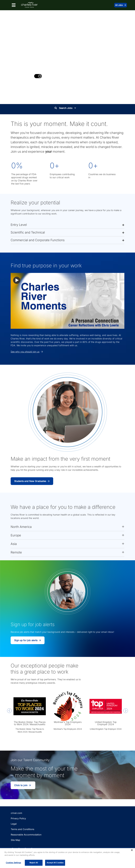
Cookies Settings (13, 863)
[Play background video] (38, 76)
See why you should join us (27, 352)
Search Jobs (65, 108)
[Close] (132, 850)
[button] (67, 225)
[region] (67, 858)
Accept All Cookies (55, 863)
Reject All (34, 863)
